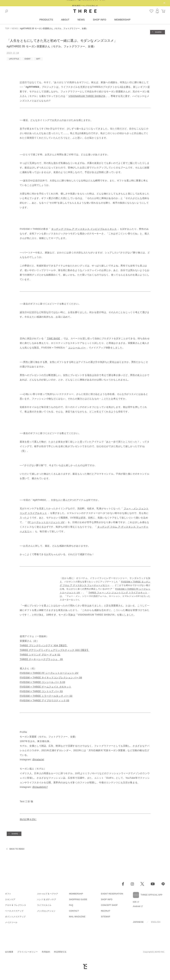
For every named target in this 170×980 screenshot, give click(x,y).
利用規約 (46, 952)
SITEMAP (105, 917)
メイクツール (11, 922)
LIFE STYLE (14, 59)
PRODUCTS (46, 20)
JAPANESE (138, 922)
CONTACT (74, 911)
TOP (7, 28)
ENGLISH (156, 922)
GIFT (38, 59)
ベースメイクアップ (14, 911)
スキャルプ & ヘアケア (48, 894)
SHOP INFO (100, 20)
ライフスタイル (44, 905)
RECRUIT (106, 911)
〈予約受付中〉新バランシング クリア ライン (85, 3)
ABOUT (65, 20)
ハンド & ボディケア (47, 899)
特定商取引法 (60, 952)
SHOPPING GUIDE (78, 899)
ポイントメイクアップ (15, 917)
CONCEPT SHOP (109, 905)
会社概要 (9, 952)
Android (137, 906)
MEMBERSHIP (122, 20)
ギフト (8, 894)
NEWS (81, 20)
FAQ (71, 905)
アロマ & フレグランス (16, 905)
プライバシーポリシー (28, 952)
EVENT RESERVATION (112, 894)
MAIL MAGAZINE (77, 917)
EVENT (28, 59)
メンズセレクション (46, 911)
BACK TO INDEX (17, 849)
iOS (135, 902)
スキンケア (10, 899)
